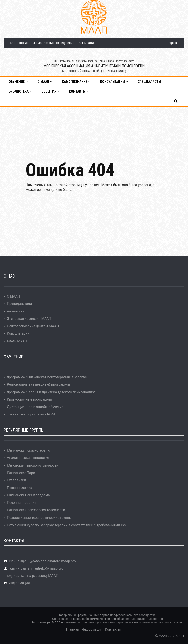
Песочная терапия (22, 503)
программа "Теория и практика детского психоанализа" (52, 392)
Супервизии (16, 480)
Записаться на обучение (56, 43)
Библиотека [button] (20, 91)
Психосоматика (19, 488)
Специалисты (149, 82)
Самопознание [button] (76, 82)
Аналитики (16, 311)
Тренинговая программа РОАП (32, 414)
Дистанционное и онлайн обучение (35, 407)
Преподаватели (19, 304)
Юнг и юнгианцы (22, 43)
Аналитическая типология (28, 458)
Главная (73, 629)
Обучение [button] (18, 82)
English (172, 43)
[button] (176, 101)
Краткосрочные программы (29, 399)
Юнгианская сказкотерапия (29, 450)
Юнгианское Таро (21, 473)
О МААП (13, 296)
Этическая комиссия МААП (29, 319)
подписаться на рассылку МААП (32, 576)
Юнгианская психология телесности (36, 510)
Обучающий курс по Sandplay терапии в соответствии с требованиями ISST (67, 525)
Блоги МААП (17, 341)
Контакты (113, 629)
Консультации (18, 333)
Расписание (87, 43)
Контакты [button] (79, 91)
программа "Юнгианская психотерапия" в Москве (47, 377)
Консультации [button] (114, 82)
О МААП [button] (45, 82)
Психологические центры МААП (33, 326)
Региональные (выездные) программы (38, 384)
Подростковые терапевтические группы (39, 518)
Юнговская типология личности (33, 465)
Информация (19, 583)
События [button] (50, 91)
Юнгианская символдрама (28, 495)
